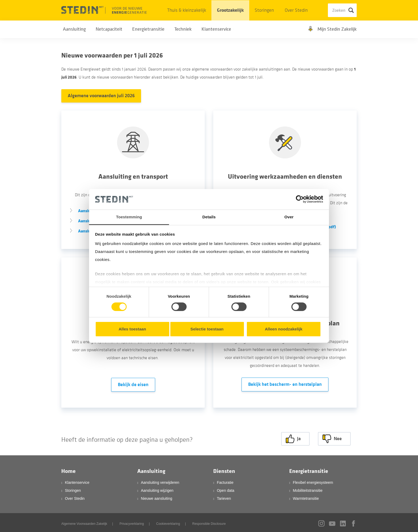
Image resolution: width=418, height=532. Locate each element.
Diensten (224, 469)
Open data (225, 489)
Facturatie (225, 481)
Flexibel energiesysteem (313, 481)
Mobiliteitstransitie (308, 489)
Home (69, 469)
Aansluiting (151, 469)
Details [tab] (209, 217)
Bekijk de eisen (133, 385)
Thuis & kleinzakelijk (187, 10)
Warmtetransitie (306, 497)
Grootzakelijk (230, 10)
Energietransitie (309, 469)
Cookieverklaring (168, 522)
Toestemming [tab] (129, 217)
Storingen (264, 10)
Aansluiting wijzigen (157, 489)
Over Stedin (296, 10)
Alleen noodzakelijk (284, 329)
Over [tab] (289, 217)
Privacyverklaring (132, 522)
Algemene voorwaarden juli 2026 (101, 96)
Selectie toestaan (207, 329)
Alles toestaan (132, 329)
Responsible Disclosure (209, 522)
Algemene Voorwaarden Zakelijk (84, 522)
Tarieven (224, 497)
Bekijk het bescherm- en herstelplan (285, 384)
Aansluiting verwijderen (160, 481)
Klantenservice (77, 481)
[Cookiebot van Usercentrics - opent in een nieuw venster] (300, 199)
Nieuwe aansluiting (156, 497)
